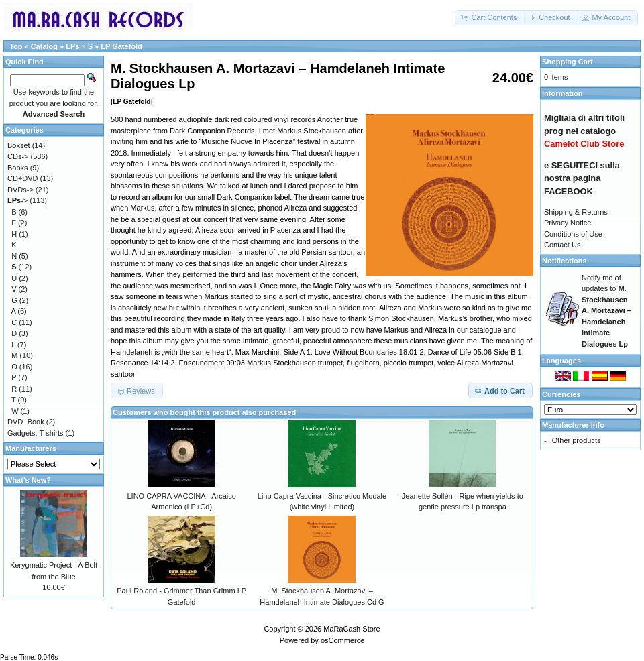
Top (16, 46)
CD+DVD (23, 178)
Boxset (19, 145)
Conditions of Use (573, 234)
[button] (490, 18)
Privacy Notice (568, 223)
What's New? (28, 480)
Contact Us (562, 245)
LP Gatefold (121, 46)
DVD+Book (26, 422)
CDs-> (18, 156)
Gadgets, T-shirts (36, 433)
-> (17, 200)
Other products (577, 440)
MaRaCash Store (352, 629)
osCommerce (342, 640)
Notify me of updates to (606, 311)
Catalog (44, 46)
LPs (72, 46)
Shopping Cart (568, 62)
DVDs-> (20, 190)
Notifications (565, 261)
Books (18, 168)
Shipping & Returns (576, 212)
